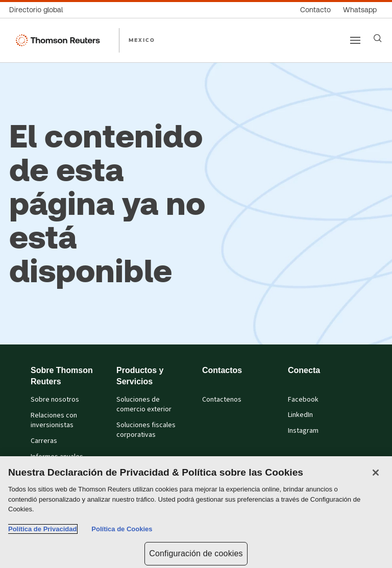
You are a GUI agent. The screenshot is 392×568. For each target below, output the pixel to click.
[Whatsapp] (360, 10)
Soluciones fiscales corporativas (146, 430)
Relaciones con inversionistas (54, 420)
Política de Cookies (122, 529)
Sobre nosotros (55, 400)
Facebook (303, 400)
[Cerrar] (376, 473)
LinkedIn (300, 415)
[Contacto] (315, 10)
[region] (196, 512)
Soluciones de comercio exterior (144, 404)
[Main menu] (355, 40)
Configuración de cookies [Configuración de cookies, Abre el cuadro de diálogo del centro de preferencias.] (196, 553)
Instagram (303, 431)
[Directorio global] (39, 10)
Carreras (44, 441)
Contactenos (222, 400)
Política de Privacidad (42, 529)
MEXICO (142, 40)
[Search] (378, 38)
